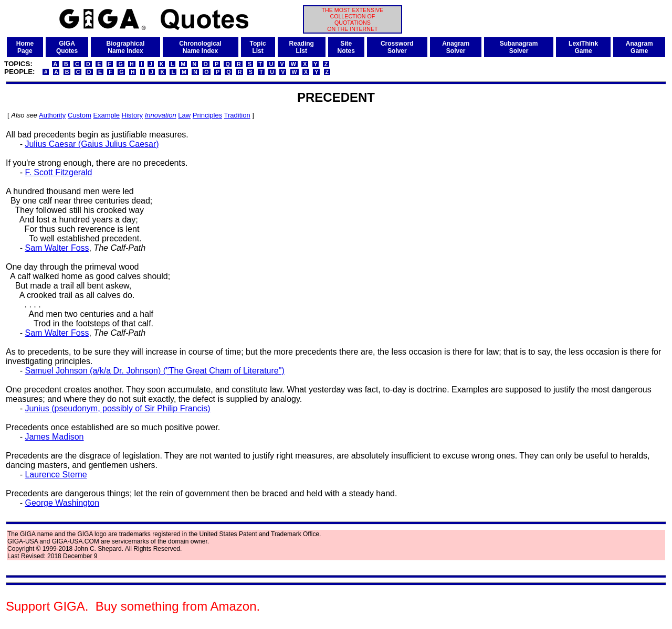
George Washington (62, 503)
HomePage (25, 47)
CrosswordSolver (397, 47)
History (132, 115)
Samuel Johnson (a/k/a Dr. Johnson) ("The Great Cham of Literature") (154, 371)
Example (106, 115)
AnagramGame (639, 47)
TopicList (258, 47)
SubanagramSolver (519, 47)
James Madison (54, 437)
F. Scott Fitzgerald (58, 172)
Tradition (237, 115)
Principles (207, 115)
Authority (52, 115)
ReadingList (302, 47)
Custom (80, 115)
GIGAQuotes (67, 47)
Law (184, 115)
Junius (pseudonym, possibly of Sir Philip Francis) (117, 408)
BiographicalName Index (126, 47)
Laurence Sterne (56, 475)
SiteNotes (346, 47)
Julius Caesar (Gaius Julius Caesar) (92, 144)
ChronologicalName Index (200, 47)
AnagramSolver (456, 47)
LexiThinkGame (583, 47)
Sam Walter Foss (57, 248)
